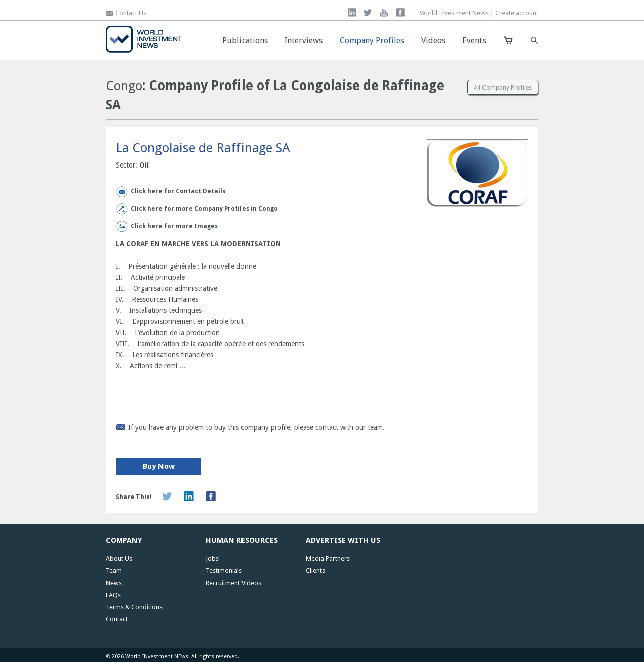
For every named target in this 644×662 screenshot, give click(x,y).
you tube (384, 12)
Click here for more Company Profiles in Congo (204, 209)
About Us (119, 559)
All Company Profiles (503, 88)
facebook (400, 12)
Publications (245, 40)
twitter (368, 12)
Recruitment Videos (233, 583)
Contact (117, 619)
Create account (517, 13)
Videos (433, 40)
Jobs (212, 559)
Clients (315, 571)
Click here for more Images (174, 226)
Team (114, 571)
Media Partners (328, 559)
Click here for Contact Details (178, 191)
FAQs (113, 595)
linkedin (352, 12)
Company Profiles (372, 40)
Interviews (304, 40)
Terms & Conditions (134, 607)
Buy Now (159, 466)
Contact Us (131, 13)
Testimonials (224, 571)
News (114, 583)
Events (474, 40)
